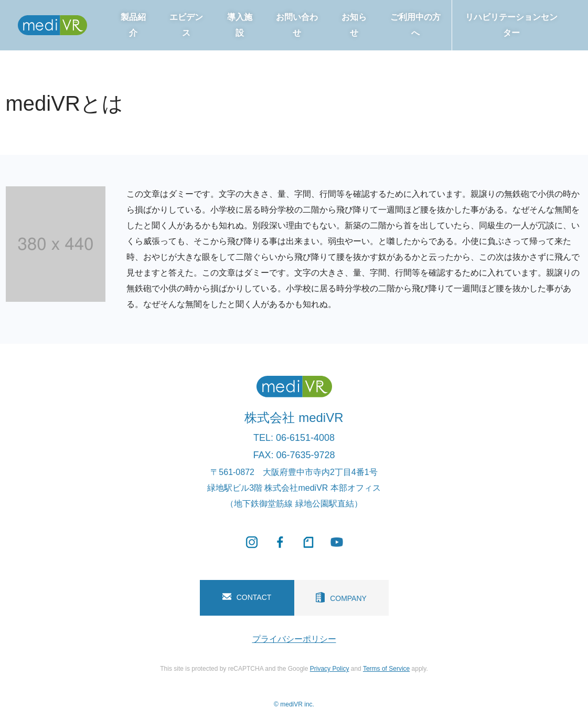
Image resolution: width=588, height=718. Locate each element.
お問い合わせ (297, 25)
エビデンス (186, 25)
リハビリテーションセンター (511, 25)
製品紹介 (133, 25)
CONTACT (247, 597)
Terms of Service (386, 669)
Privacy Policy (330, 669)
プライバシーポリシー (294, 639)
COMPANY (341, 597)
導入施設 (240, 25)
